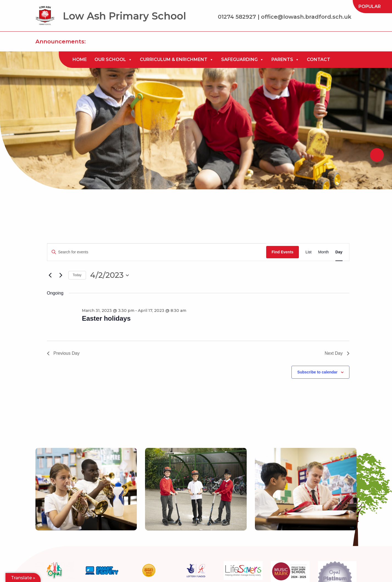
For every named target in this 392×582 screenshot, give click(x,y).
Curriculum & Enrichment (177, 60)
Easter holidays (106, 318)
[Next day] (61, 275)
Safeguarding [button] (242, 60)
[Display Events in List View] (308, 252)
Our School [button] (113, 60)
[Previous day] (50, 275)
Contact (319, 59)
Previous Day (63, 353)
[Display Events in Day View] (339, 252)
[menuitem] (370, 7)
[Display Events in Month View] (323, 252)
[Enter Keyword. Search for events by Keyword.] (157, 252)
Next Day (337, 353)
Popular (370, 6)
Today (77, 275)
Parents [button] (285, 60)
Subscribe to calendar (317, 372)
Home (80, 59)
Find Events (283, 252)
